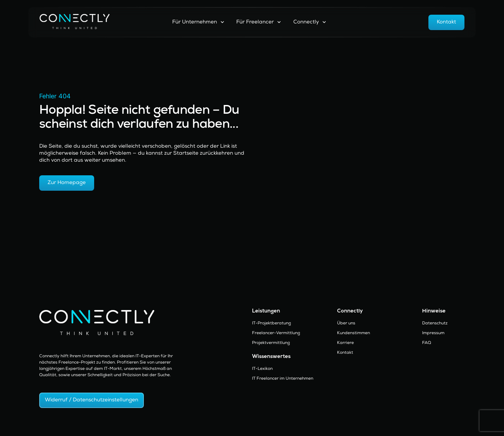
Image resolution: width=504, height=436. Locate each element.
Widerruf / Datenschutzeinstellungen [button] (92, 400)
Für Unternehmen (198, 22)
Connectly (310, 22)
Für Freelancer (259, 22)
